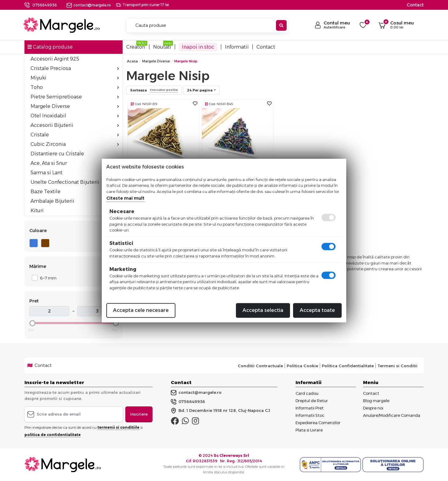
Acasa (132, 61)
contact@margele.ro (89, 5)
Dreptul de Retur (312, 401)
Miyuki (75, 78)
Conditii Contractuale (260, 366)
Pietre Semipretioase (75, 97)
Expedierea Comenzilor (318, 423)
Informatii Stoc (310, 415)
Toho (75, 87)
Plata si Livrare (309, 430)
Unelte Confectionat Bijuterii (65, 182)
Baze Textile (46, 192)
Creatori (136, 47)
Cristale (75, 135)
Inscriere (139, 414)
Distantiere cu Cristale (57, 154)
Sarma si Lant (75, 173)
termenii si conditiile (118, 427)
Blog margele (376, 401)
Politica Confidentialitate (348, 366)
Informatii (237, 47)
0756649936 (45, 5)
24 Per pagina (200, 90)
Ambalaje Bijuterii (75, 201)
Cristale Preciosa (75, 68)
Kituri (37, 211)
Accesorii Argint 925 (55, 59)
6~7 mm (47, 278)
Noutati (162, 47)
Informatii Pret (310, 408)
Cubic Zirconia (75, 144)
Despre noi (373, 408)
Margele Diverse (75, 106)
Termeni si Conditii (397, 366)
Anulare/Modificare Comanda (392, 415)
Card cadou (307, 393)
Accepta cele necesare (141, 310)
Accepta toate (317, 310)
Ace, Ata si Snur (75, 163)
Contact (415, 5)
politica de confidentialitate (53, 435)
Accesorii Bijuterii (75, 125)
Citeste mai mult (125, 198)
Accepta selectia (263, 310)
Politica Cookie (302, 366)
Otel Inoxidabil (75, 116)
